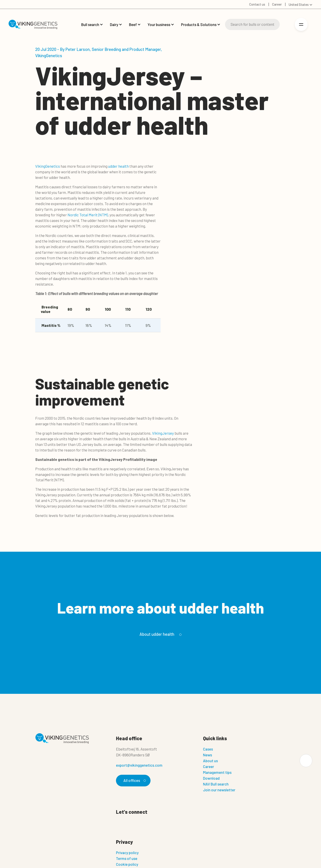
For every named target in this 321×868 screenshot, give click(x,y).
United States (299, 4)
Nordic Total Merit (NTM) (88, 215)
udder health (118, 166)
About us (210, 761)
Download (211, 778)
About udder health (160, 634)
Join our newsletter (219, 790)
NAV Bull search (216, 784)
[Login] (286, 25)
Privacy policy (127, 853)
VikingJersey (163, 433)
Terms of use (127, 858)
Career (209, 766)
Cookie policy (127, 864)
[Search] (252, 24)
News (207, 755)
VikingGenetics (48, 166)
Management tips (217, 772)
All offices (134, 780)
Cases (208, 749)
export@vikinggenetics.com (139, 765)
